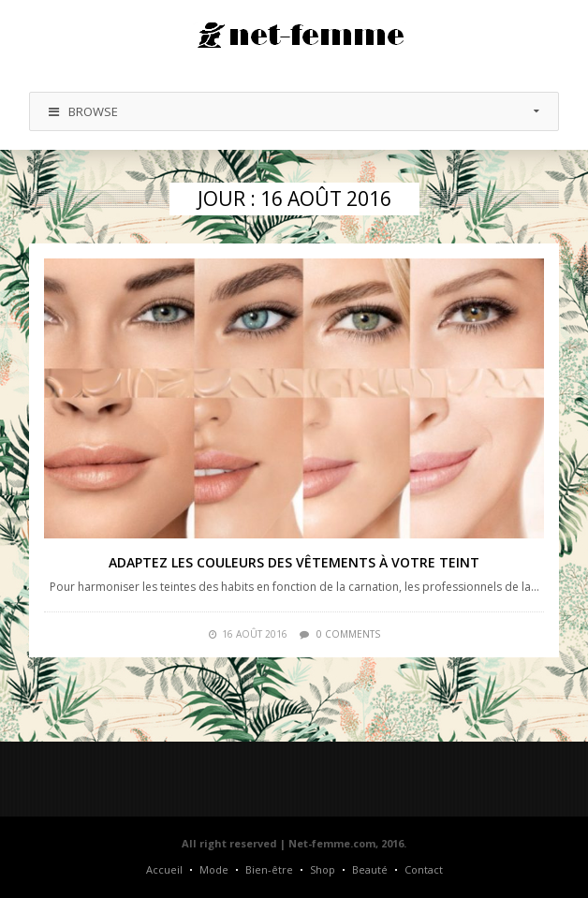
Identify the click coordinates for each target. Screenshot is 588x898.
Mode (214, 869)
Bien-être (269, 869)
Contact (424, 869)
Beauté (370, 869)
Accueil (164, 869)
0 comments (348, 634)
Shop (323, 869)
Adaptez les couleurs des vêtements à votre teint (294, 562)
